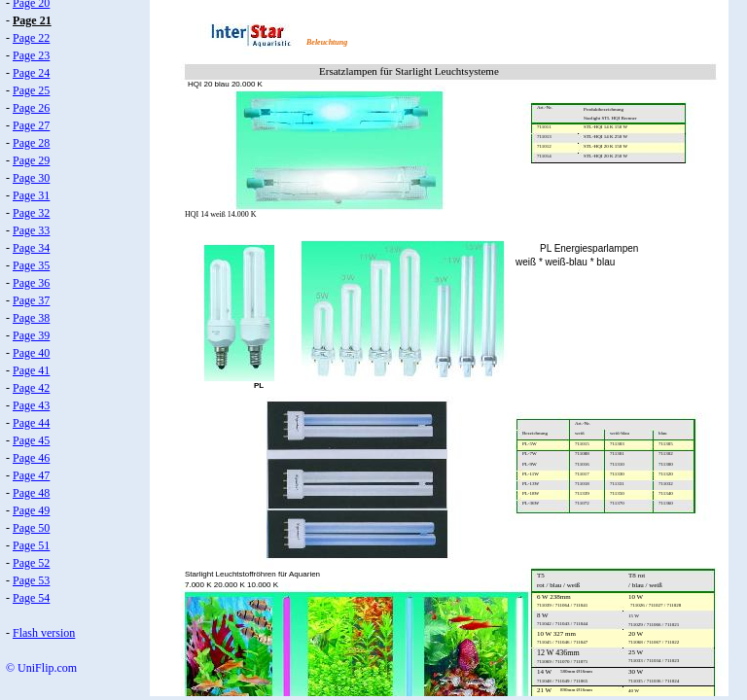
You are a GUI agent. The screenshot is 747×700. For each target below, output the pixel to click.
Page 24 (31, 73)
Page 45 (31, 440)
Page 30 (31, 178)
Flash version (44, 633)
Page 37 (31, 300)
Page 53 (31, 580)
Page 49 (31, 510)
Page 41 (31, 370)
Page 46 (31, 458)
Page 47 (31, 475)
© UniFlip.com (41, 668)
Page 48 (31, 493)
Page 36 (31, 283)
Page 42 (31, 388)
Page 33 (31, 230)
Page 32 (31, 213)
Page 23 (31, 55)
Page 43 (31, 405)
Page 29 (31, 160)
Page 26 (31, 108)
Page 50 (31, 528)
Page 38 (31, 318)
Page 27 (31, 125)
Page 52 (31, 563)
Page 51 (31, 545)
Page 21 (32, 20)
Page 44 (31, 423)
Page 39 (31, 335)
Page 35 (31, 265)
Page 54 (31, 598)
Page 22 (31, 38)
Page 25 (31, 90)
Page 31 (31, 195)
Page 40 (31, 353)
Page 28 (31, 143)
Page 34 (31, 248)
